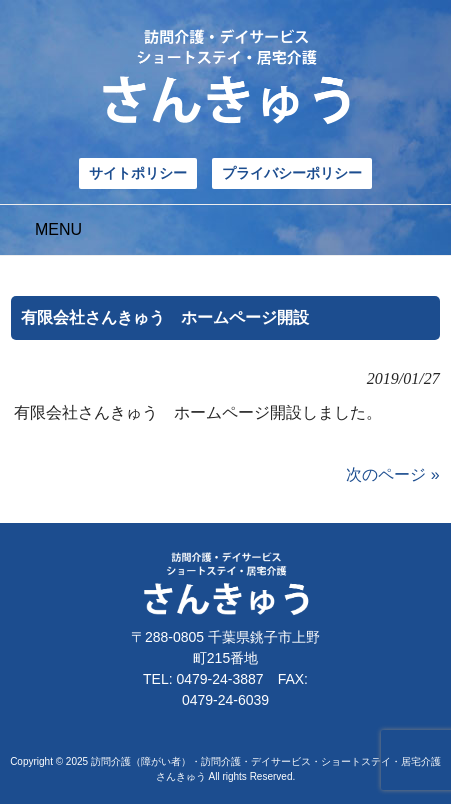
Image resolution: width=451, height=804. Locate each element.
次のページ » (392, 474)
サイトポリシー (138, 173)
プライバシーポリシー (292, 173)
